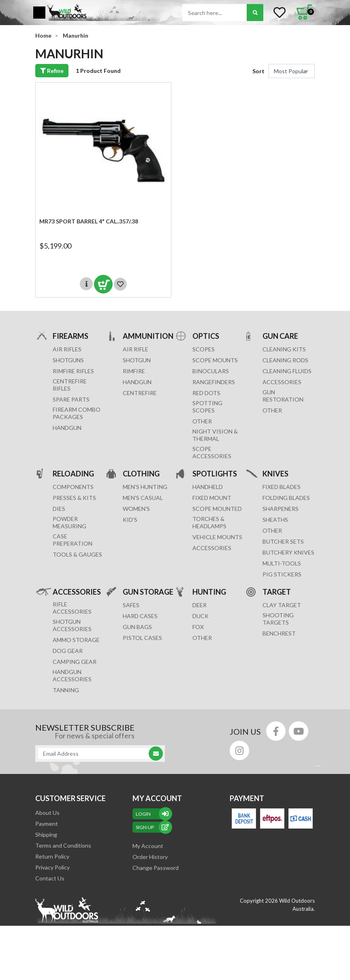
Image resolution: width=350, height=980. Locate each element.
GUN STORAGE (148, 592)
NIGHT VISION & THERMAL (215, 435)
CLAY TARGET (282, 605)
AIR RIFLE (136, 349)
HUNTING (209, 592)
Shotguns (68, 360)
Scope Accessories (212, 452)
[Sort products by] (292, 71)
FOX (198, 627)
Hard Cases (140, 616)
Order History (150, 857)
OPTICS (206, 336)
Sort (258, 71)
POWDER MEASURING (69, 522)
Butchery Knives (288, 552)
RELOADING (73, 473)
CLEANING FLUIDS (287, 371)
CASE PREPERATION (73, 540)
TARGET (277, 592)
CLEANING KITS (284, 349)
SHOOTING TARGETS (278, 619)
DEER (200, 605)
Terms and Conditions (63, 845)
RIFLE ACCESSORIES (72, 608)
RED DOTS (206, 393)
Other (272, 530)
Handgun (67, 428)
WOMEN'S (136, 509)
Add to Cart (103, 284)
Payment (47, 824)
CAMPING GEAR (75, 662)
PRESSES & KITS (74, 498)
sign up (152, 827)
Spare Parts (71, 399)
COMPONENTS (73, 487)
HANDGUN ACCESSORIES (72, 675)
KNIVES (275, 473)
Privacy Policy (52, 867)
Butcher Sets (283, 541)
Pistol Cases (142, 638)
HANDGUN (137, 382)
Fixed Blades (282, 487)
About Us (47, 813)
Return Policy (52, 856)
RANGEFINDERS (214, 382)
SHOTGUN (137, 360)
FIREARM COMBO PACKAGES (77, 413)
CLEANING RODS (285, 360)
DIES (59, 509)
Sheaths (275, 520)
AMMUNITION (148, 336)
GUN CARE (280, 336)
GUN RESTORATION (283, 396)
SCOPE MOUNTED (217, 509)
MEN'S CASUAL (143, 498)
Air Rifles (67, 349)
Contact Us (50, 878)
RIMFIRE (134, 371)
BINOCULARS (211, 371)
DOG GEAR (68, 651)
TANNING (66, 690)
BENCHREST (279, 633)
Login (152, 814)
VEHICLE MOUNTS (217, 537)
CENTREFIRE (140, 393)
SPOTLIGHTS (215, 473)
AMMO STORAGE (76, 640)
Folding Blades (286, 498)
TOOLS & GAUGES (77, 554)
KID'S (130, 520)
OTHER (202, 421)
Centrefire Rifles (70, 385)
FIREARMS (70, 336)
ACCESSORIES (282, 382)
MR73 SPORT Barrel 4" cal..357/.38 (89, 221)
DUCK (201, 616)
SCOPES (204, 349)
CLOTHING (141, 473)
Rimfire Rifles (73, 371)
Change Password (156, 868)
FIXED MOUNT (212, 498)
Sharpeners (281, 509)
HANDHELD (208, 487)
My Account (148, 846)
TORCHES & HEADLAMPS (209, 522)
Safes (131, 605)
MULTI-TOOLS (282, 563)
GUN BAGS (137, 627)
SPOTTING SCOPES (207, 407)
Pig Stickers (282, 574)
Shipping (46, 834)
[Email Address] (96, 754)
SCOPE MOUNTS (215, 360)
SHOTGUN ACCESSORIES (72, 625)
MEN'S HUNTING (145, 487)
